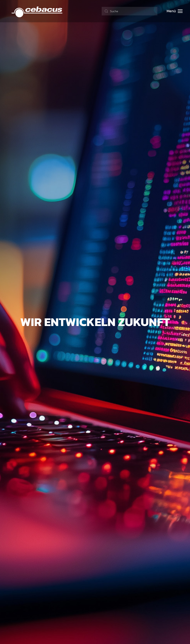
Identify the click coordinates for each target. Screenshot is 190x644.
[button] (175, 11)
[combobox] (130, 11)
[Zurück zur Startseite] (37, 11)
